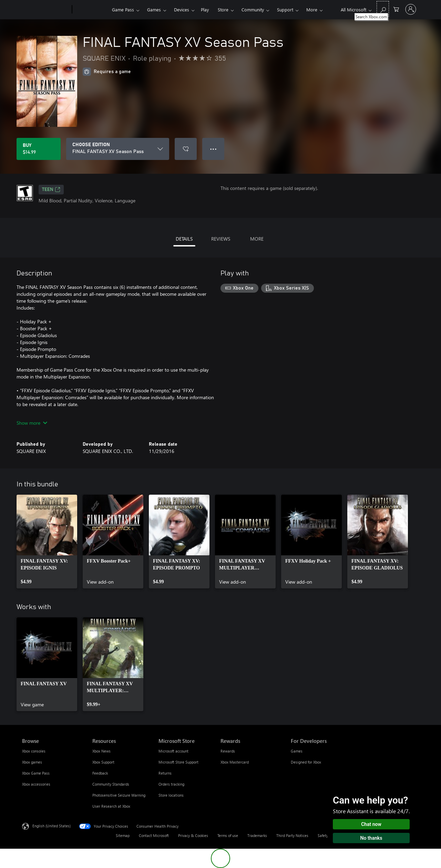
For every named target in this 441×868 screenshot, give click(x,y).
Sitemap (123, 835)
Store (223, 9)
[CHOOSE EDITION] (118, 149)
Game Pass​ (123, 9)
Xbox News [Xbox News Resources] (101, 751)
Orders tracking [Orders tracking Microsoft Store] (171, 784)
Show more (32, 423)
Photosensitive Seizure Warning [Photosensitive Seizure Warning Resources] (119, 795)
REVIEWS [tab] (221, 239)
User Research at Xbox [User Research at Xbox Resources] (111, 806)
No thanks (371, 838)
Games (154, 9)
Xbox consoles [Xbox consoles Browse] (34, 751)
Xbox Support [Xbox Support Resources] (103, 762)
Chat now (371, 824)
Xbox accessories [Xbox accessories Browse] (36, 784)
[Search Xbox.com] (383, 9)
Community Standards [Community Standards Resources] (111, 784)
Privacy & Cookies (193, 835)
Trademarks (257, 835)
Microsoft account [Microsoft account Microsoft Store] (173, 751)
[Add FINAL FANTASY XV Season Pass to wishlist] (186, 149)
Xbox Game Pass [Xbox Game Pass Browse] (36, 773)
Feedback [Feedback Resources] (100, 773)
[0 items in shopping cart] (396, 9)
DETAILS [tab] (184, 239)
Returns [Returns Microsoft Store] (165, 773)
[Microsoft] (46, 10)
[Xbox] (91, 10)
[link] (47, 542)
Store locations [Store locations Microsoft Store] (171, 795)
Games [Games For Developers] (297, 751)
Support (285, 9)
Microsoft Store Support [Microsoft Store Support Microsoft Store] (178, 762)
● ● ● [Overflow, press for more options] (213, 149)
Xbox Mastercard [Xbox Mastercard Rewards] (235, 762)
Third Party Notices (292, 835)
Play (205, 9)
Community (253, 9)
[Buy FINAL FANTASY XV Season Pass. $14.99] (39, 149)
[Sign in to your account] (411, 9)
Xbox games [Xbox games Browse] (32, 762)
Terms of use (228, 835)
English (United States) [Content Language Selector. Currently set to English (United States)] (52, 826)
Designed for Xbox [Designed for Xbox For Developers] (306, 762)
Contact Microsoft (154, 835)
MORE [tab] (257, 239)
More (312, 9)
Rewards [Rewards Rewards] (228, 751)
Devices (182, 9)
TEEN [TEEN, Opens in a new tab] (51, 190)
